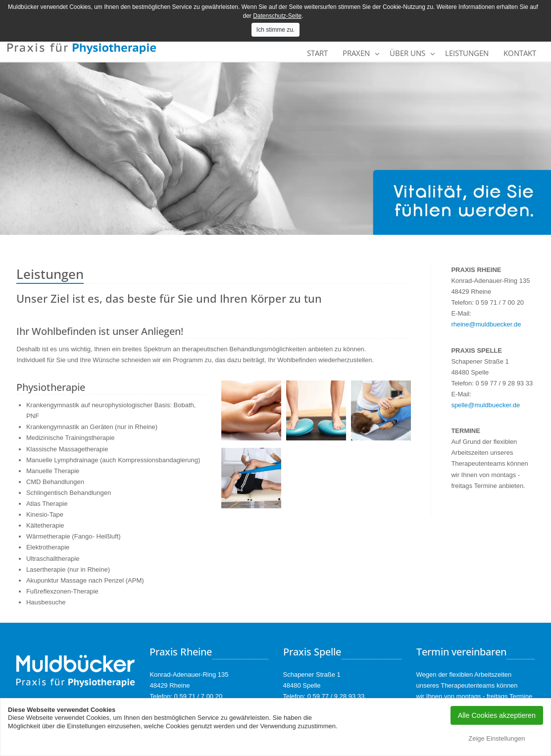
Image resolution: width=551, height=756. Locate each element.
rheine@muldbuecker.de (486, 324)
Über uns (407, 53)
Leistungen (467, 53)
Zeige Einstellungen (497, 738)
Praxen (356, 53)
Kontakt (520, 53)
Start (317, 53)
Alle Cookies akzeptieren (497, 715)
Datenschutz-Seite (277, 16)
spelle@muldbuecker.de (485, 405)
